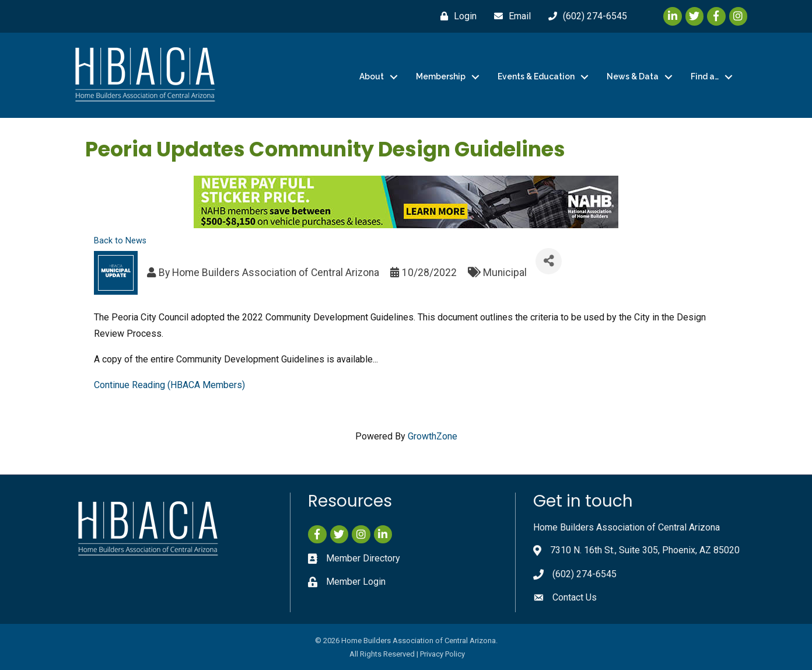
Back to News (120, 241)
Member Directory (363, 558)
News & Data (633, 76)
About (372, 76)
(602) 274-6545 (584, 574)
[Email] (510, 16)
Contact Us (575, 597)
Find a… (705, 76)
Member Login (356, 582)
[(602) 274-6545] (585, 16)
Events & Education (536, 76)
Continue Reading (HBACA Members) (169, 385)
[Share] (549, 261)
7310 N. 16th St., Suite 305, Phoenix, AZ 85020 (645, 550)
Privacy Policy (442, 654)
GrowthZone (433, 436)
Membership (441, 76)
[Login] (456, 16)
